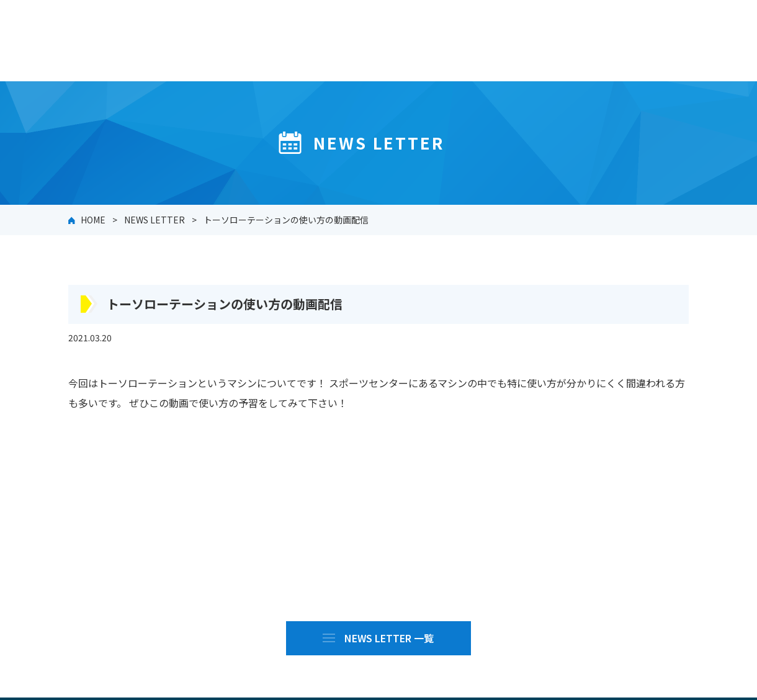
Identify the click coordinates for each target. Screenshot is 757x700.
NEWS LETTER (155, 220)
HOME (93, 220)
